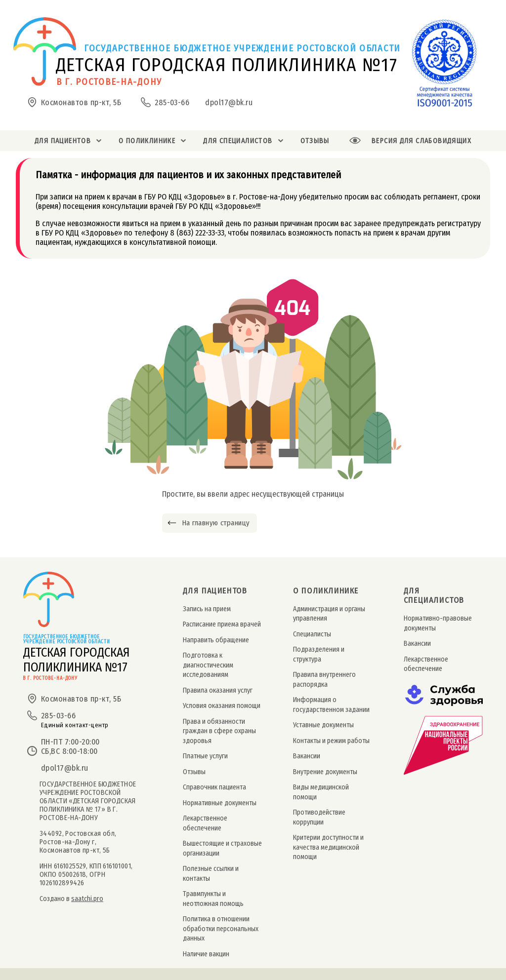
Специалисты (312, 634)
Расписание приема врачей (222, 624)
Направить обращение (216, 640)
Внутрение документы (325, 772)
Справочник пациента (214, 787)
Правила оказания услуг (218, 690)
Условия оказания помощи (222, 706)
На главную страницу (216, 523)
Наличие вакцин (206, 954)
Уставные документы (323, 725)
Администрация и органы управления (329, 614)
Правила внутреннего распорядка (324, 679)
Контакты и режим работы (331, 741)
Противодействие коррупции (319, 817)
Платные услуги (205, 756)
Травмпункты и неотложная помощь (213, 899)
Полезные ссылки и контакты (211, 873)
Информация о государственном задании (331, 705)
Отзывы (194, 772)
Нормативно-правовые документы (438, 623)
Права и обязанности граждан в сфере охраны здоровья (219, 731)
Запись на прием (207, 609)
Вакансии (307, 756)
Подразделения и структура (319, 654)
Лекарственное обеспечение (205, 823)
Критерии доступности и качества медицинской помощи (328, 847)
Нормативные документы (220, 803)
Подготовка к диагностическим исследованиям (208, 665)
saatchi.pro (87, 899)
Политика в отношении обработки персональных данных (221, 929)
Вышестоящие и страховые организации (222, 848)
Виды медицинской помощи (321, 792)
